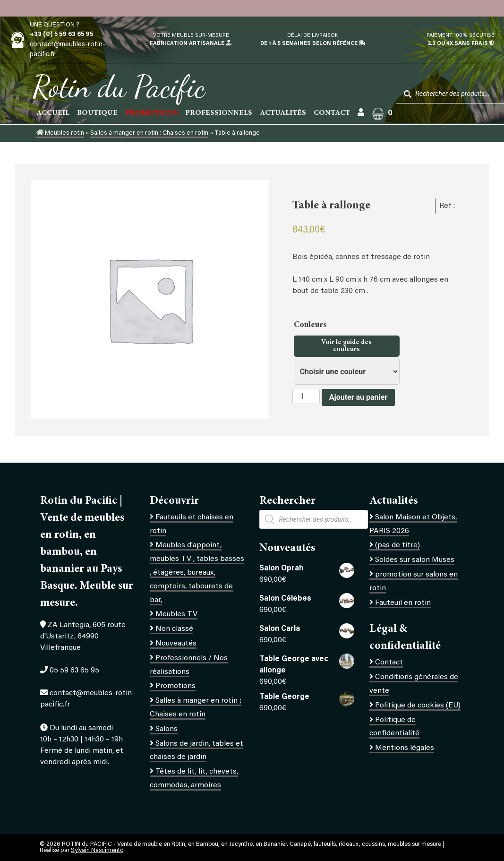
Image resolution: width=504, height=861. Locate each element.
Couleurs (311, 325)
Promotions (175, 686)
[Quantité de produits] (306, 396)
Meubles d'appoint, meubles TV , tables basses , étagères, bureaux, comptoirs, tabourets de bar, (197, 573)
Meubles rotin (60, 133)
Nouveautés (176, 644)
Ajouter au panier (359, 397)
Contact (332, 113)
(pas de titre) (397, 545)
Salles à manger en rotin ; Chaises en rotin (149, 133)
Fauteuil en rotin (403, 603)
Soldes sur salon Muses (415, 560)
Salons (167, 729)
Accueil (53, 113)
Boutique (97, 113)
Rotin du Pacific (119, 87)
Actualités (283, 113)
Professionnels (219, 113)
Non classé (174, 629)
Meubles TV (176, 614)
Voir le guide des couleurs (346, 346)
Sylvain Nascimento (97, 851)
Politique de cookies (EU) (418, 706)
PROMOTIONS (151, 113)
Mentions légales (405, 748)
